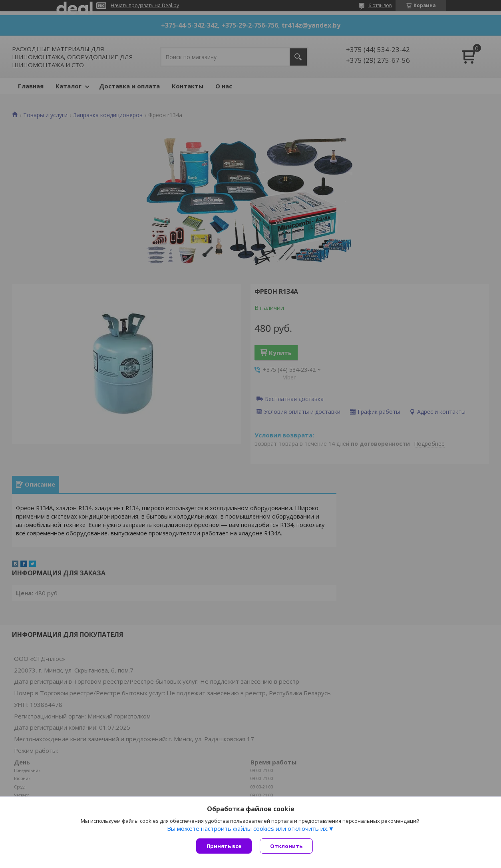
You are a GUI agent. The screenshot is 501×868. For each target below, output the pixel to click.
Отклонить (286, 846)
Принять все (224, 846)
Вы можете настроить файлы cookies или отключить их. (248, 828)
